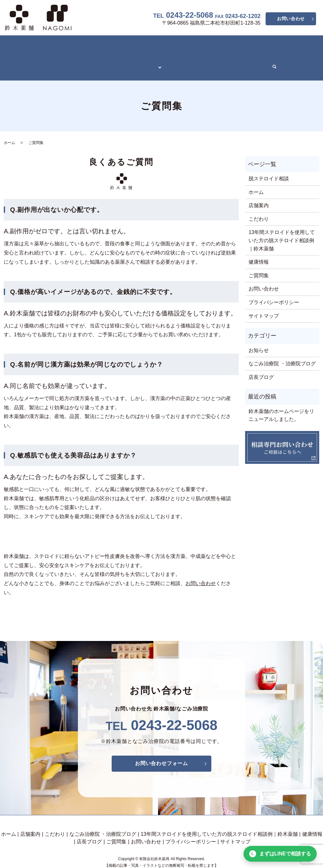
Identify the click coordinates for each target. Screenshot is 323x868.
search (270, 57)
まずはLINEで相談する (280, 854)
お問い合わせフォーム (161, 749)
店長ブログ (218, 56)
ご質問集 (249, 56)
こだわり (69, 45)
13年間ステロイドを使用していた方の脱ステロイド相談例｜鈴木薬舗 (86, 56)
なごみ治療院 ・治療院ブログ (121, 45)
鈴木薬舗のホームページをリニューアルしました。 (281, 401)
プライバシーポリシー (274, 288)
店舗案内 (41, 45)
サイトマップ (264, 302)
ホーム (15, 45)
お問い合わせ (291, 19)
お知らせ (259, 336)
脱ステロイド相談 (269, 165)
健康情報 (187, 56)
